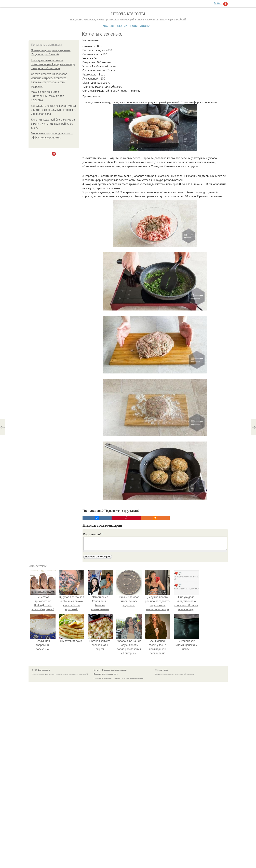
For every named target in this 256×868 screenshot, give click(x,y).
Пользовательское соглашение (114, 670)
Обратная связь (162, 670)
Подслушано (140, 25)
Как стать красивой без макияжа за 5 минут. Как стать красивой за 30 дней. (53, 124)
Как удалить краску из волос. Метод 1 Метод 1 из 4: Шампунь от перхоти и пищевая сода (54, 110)
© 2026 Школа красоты (41, 670)
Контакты (97, 670)
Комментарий (93, 534)
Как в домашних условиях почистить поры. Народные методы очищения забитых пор (53, 64)
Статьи (122, 25)
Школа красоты (128, 14)
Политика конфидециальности (106, 674)
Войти (218, 3)
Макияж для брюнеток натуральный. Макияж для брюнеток (48, 96)
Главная (108, 25)
